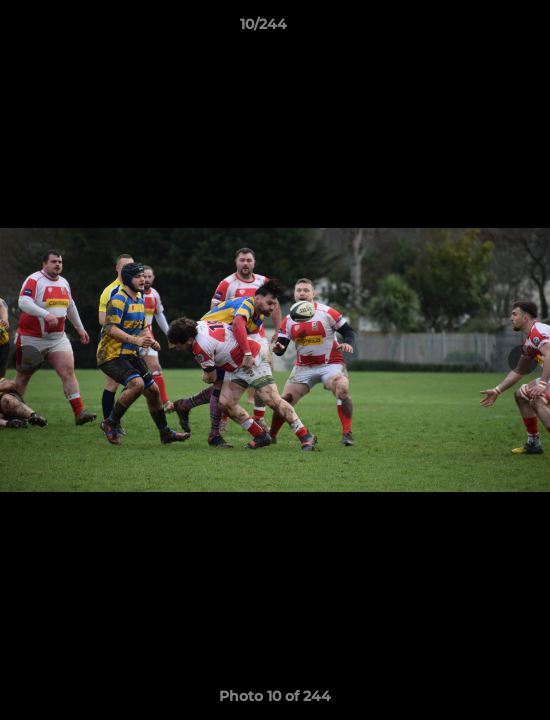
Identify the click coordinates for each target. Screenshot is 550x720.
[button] (478, 29)
